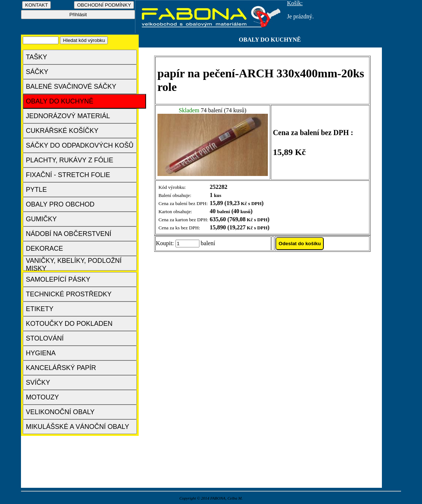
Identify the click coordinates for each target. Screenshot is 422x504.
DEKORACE (44, 249)
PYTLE (36, 190)
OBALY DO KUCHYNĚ (59, 101)
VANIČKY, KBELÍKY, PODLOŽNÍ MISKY (74, 264)
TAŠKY (36, 57)
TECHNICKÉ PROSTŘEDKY (69, 294)
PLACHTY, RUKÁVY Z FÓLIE (69, 160)
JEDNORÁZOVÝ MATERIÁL (68, 116)
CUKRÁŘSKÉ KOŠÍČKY (62, 131)
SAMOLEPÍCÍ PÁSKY (58, 279)
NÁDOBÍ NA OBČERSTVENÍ (68, 234)
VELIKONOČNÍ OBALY (60, 412)
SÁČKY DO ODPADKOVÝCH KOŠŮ (79, 145)
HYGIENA (41, 353)
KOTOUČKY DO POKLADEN (69, 324)
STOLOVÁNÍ (45, 338)
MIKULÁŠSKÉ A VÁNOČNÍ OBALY (77, 427)
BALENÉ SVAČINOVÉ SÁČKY (71, 87)
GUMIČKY (41, 219)
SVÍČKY (38, 383)
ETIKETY (40, 309)
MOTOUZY (42, 397)
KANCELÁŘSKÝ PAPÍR (61, 368)
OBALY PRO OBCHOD (60, 204)
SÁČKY (37, 72)
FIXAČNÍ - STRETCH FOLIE (68, 175)
